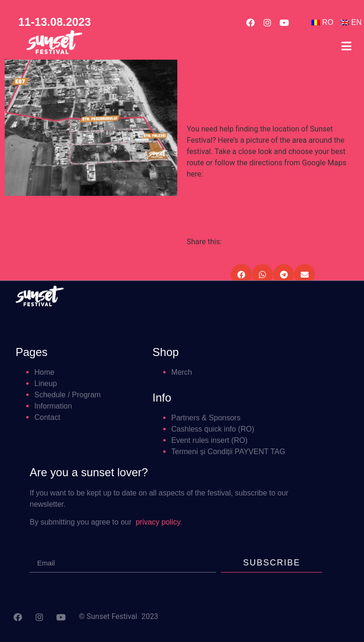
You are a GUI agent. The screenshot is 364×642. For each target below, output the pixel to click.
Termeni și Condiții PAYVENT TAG (228, 452)
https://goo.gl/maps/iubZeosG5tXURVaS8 (273, 174)
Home (44, 372)
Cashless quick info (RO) (213, 429)
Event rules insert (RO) (209, 440)
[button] (273, 211)
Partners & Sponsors (206, 418)
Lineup (45, 383)
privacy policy (158, 522)
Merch (182, 372)
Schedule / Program (67, 395)
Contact (47, 417)
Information (53, 406)
